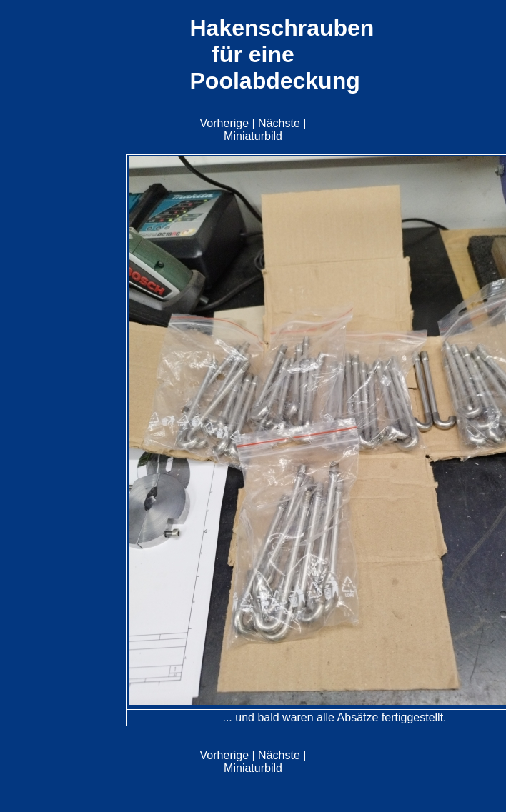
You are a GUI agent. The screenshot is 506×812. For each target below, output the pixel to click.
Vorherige (225, 123)
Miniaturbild (253, 136)
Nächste (279, 123)
